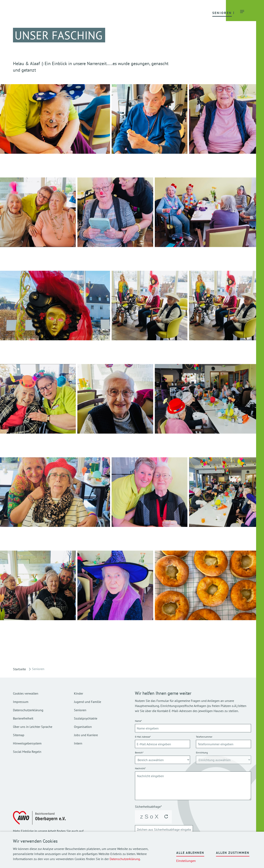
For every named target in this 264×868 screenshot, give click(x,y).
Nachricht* (140, 768)
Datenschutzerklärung (125, 859)
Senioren (80, 710)
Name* (138, 721)
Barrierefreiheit (23, 718)
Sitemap (19, 735)
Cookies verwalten (26, 693)
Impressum (21, 702)
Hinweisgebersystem (27, 743)
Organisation (83, 727)
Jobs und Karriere (86, 735)
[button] (86, 13)
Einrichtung (202, 753)
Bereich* (139, 753)
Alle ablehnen (190, 853)
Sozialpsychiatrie (86, 718)
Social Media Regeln (27, 752)
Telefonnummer (204, 737)
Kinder (79, 693)
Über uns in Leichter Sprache (33, 727)
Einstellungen (186, 861)
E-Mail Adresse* (143, 737)
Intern (78, 743)
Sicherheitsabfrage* (148, 807)
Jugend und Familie (88, 702)
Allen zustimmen (233, 853)
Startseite (19, 669)
